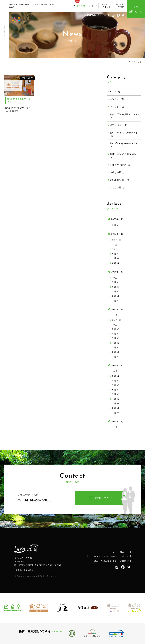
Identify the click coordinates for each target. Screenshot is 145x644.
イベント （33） (118, 107)
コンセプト (92, 6)
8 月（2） (117, 334)
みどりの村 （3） (119, 187)
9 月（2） (117, 376)
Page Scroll (4, 31)
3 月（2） (117, 296)
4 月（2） (117, 343)
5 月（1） (117, 291)
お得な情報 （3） (119, 172)
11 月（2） (117, 320)
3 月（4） (117, 258)
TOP (73, 6)
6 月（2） (117, 390)
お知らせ (81, 6)
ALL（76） (116, 92)
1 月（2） (117, 263)
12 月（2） (117, 427)
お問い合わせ (101, 498)
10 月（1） (117, 249)
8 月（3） (117, 381)
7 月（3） (117, 338)
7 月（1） (117, 282)
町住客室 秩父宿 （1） (122, 165)
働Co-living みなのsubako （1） (123, 156)
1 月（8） (117, 413)
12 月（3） (117, 240)
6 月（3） (117, 287)
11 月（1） (117, 244)
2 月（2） (117, 408)
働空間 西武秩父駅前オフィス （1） (125, 116)
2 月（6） (117, 352)
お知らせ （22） (118, 99)
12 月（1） (117, 315)
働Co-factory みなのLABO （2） (123, 145)
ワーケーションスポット (107, 6)
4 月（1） (117, 399)
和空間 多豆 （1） (119, 125)
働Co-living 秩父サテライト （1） (124, 134)
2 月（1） (117, 225)
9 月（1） (117, 254)
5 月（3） (117, 394)
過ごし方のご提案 (121, 6)
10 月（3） (117, 325)
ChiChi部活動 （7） (120, 180)
